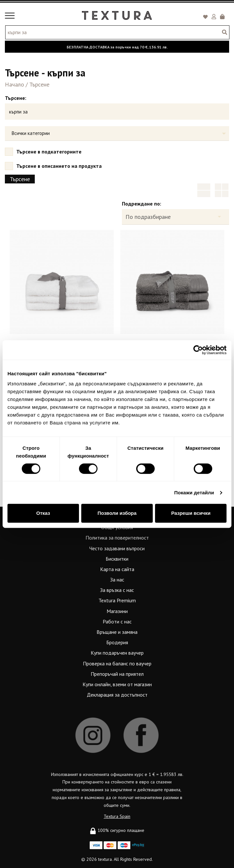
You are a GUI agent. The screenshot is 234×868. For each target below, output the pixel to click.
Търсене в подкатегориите (45, 152)
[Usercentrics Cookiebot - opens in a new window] (198, 350)
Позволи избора (117, 513)
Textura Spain (117, 816)
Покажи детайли (194, 493)
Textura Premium (117, 600)
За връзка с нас (117, 590)
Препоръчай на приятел (117, 674)
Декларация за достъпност (117, 695)
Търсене (39, 84)
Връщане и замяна (117, 632)
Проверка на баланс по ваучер (117, 663)
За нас (117, 580)
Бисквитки (117, 559)
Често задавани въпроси (117, 548)
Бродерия (117, 642)
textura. (105, 859)
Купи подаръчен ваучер (117, 653)
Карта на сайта (117, 569)
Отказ (43, 513)
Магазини (117, 611)
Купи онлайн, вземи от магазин (117, 684)
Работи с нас (117, 621)
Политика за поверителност (117, 538)
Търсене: (16, 98)
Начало (14, 84)
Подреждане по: (142, 204)
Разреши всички (191, 513)
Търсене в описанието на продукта (55, 166)
